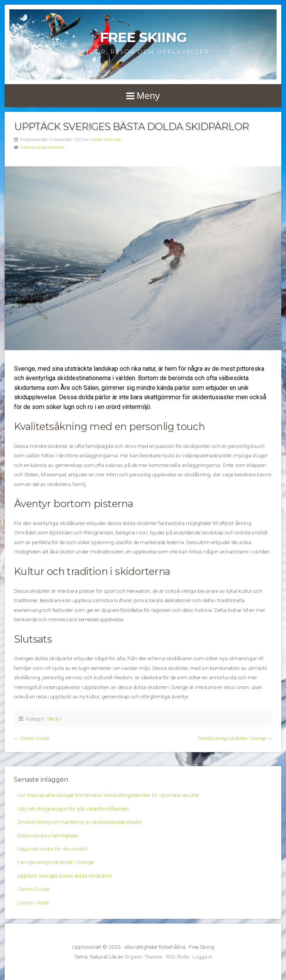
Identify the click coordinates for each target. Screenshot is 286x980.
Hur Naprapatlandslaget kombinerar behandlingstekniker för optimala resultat (108, 795)
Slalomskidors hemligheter (48, 835)
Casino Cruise (34, 739)
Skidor (55, 719)
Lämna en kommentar (43, 147)
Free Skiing (143, 37)
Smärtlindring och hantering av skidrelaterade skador (80, 822)
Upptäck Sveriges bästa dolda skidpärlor (65, 876)
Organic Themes (144, 957)
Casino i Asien (33, 902)
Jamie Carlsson (105, 140)
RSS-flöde (177, 957)
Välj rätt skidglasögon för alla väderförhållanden (73, 809)
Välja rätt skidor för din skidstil (52, 849)
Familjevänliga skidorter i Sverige (232, 739)
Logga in (202, 957)
